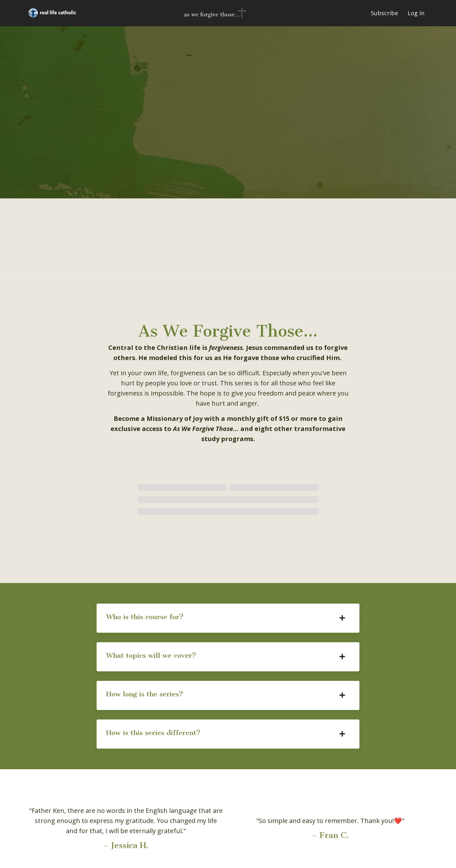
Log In (416, 13)
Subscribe (384, 13)
